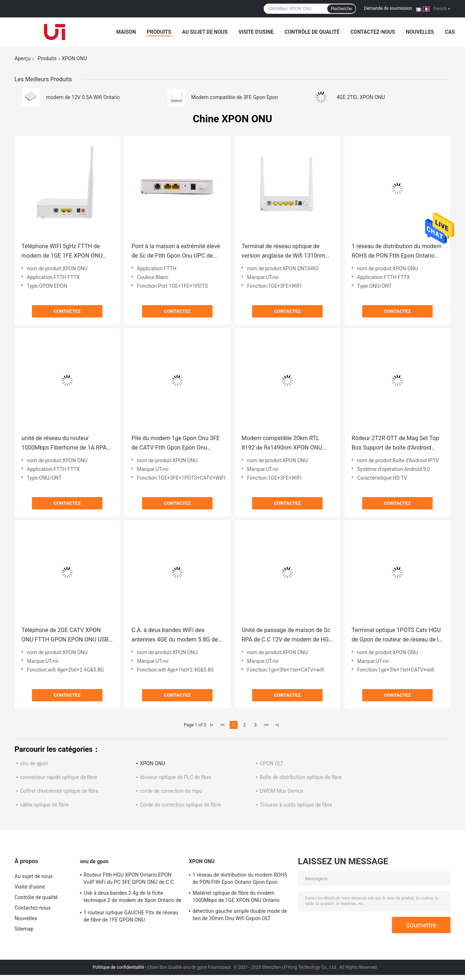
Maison (126, 32)
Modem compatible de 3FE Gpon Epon (235, 97)
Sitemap (24, 929)
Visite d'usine (256, 32)
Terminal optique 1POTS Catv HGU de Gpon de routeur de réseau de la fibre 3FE (397, 635)
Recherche (341, 9)
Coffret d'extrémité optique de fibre (59, 791)
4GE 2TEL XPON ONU (361, 97)
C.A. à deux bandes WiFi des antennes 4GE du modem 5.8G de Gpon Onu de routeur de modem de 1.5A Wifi (177, 635)
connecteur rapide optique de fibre (58, 777)
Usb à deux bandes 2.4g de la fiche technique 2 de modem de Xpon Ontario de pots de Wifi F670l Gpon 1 (132, 898)
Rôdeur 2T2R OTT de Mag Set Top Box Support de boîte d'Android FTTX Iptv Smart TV (395, 444)
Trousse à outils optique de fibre (296, 805)
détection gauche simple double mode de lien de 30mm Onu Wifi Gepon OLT (240, 915)
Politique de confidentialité (118, 967)
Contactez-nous (373, 32)
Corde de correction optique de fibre (180, 805)
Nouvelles (420, 32)
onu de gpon (34, 763)
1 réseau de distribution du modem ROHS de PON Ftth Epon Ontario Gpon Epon (397, 252)
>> (266, 725)
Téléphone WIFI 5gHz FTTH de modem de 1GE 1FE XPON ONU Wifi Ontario (62, 252)
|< (212, 725)
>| (277, 725)
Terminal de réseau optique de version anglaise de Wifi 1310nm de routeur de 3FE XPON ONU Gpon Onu (287, 252)
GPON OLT (272, 763)
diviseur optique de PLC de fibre (175, 777)
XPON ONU (152, 763)
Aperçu (23, 58)
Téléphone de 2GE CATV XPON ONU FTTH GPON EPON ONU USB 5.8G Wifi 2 (65, 635)
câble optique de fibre (44, 805)
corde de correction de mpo (171, 791)
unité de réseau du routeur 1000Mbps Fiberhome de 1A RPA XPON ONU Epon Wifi (64, 444)
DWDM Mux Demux (282, 791)
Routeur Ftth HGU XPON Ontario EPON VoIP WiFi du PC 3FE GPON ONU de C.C (129, 878)
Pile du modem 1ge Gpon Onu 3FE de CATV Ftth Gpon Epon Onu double (176, 444)
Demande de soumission (388, 8)
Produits (159, 32)
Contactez (67, 311)
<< (223, 725)
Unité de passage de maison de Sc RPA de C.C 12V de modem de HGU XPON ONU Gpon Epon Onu (287, 635)
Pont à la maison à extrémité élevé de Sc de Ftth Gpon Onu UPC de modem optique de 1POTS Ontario (176, 252)
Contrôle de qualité (312, 32)
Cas (450, 32)
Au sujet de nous (205, 32)
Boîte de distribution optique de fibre (301, 777)
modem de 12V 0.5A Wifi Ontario (83, 97)
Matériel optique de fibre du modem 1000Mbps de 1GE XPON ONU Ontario (236, 897)
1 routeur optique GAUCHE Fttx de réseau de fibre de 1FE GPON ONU (131, 916)
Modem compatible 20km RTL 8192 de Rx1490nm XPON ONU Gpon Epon (282, 444)
